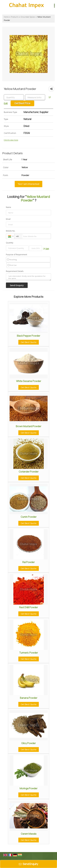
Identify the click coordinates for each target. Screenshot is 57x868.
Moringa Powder (28, 788)
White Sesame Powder (29, 381)
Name (9, 207)
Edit (46, 249)
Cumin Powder (29, 517)
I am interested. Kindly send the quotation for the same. (28, 277)
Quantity (10, 243)
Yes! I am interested (28, 184)
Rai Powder (28, 562)
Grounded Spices (28, 17)
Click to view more (11, 140)
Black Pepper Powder (28, 336)
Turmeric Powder (28, 653)
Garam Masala (29, 834)
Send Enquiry (28, 864)
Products (15, 17)
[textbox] (35, 97)
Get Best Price (22, 103)
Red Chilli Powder (28, 607)
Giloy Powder (28, 743)
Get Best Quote (29, 342)
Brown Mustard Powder (28, 426)
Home (6, 17)
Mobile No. (11, 231)
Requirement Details (15, 271)
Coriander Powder (29, 472)
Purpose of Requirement (16, 255)
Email (8, 219)
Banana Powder (29, 698)
